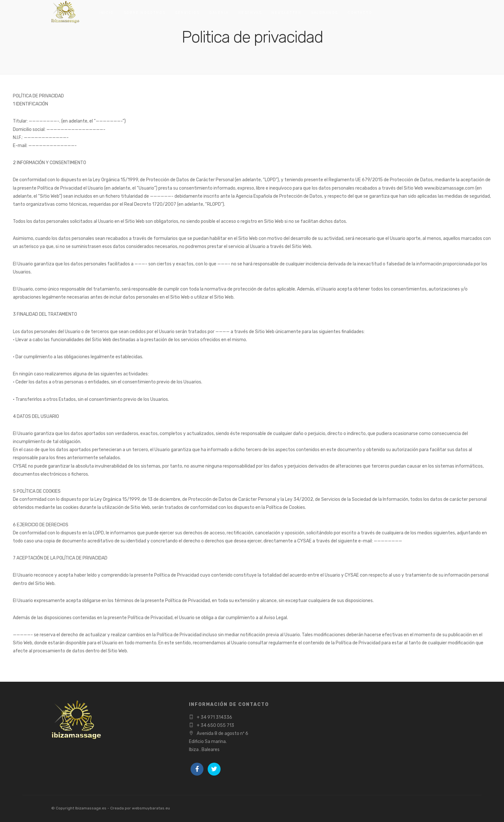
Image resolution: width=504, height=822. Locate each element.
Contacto (360, 13)
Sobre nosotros (144, 13)
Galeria (219, 13)
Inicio (107, 13)
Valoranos (325, 13)
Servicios (187, 13)
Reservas (250, 13)
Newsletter (287, 13)
